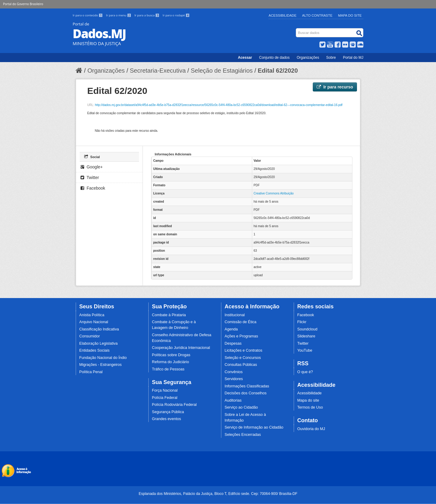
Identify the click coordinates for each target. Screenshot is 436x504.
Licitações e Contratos (244, 350)
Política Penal (91, 372)
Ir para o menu (119, 15)
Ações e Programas (241, 336)
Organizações (308, 58)
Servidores (234, 379)
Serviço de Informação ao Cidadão (254, 427)
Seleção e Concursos (243, 358)
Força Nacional (165, 390)
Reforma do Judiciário (171, 362)
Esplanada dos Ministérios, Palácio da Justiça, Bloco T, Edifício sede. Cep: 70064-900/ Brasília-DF (218, 494)
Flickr (302, 322)
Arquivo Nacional (94, 322)
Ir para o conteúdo (88, 15)
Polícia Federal (165, 398)
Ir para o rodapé (176, 15)
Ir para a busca (147, 15)
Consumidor (90, 336)
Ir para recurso (335, 87)
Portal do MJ (353, 58)
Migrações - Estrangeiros (101, 365)
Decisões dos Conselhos (246, 393)
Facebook (93, 188)
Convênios (234, 372)
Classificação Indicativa (99, 329)
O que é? (305, 372)
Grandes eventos (167, 419)
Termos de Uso (310, 407)
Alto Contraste (317, 15)
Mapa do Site (350, 15)
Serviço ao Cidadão (241, 407)
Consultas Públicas (241, 365)
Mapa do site (308, 400)
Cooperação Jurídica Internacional (181, 348)
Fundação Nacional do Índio (103, 358)
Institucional (235, 315)
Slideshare (306, 336)
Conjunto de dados (274, 58)
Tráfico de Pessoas (168, 369)
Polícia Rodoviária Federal (174, 405)
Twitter (90, 177)
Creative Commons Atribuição (274, 193)
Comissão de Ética (241, 322)
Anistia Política (92, 315)
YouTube (305, 350)
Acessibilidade (282, 15)
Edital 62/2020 (278, 71)
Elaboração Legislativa (99, 343)
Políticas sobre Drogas (171, 355)
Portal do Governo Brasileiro (23, 4)
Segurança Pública (168, 412)
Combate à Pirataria (169, 315)
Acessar (245, 58)
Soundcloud (307, 329)
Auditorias (233, 400)
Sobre (331, 58)
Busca (297, 30)
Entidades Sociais (94, 350)
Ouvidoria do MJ (311, 429)
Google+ (92, 167)
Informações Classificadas (247, 386)
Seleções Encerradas (243, 435)
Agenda (231, 329)
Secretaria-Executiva (158, 71)
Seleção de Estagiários (222, 71)
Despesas (233, 343)
